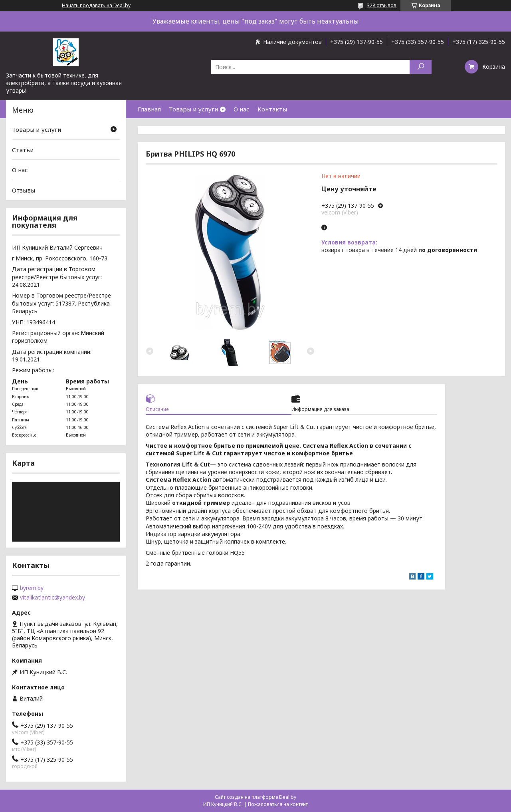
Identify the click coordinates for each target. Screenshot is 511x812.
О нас (242, 109)
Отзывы (24, 190)
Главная (149, 109)
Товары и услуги (193, 109)
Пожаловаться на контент (278, 804)
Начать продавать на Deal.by (96, 6)
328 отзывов (382, 5)
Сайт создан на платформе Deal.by (255, 797)
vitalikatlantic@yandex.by (52, 598)
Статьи (23, 150)
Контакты (272, 109)
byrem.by (32, 588)
